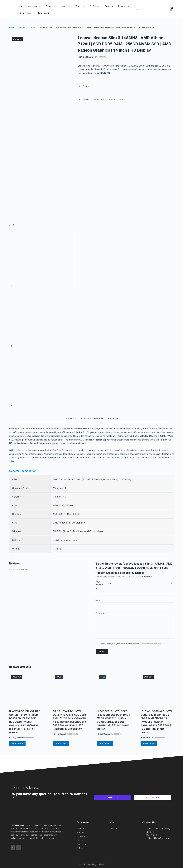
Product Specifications (92, 418)
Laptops (65, 6)
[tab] (71, 418)
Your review (102, 613)
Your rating (99, 583)
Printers (109, 6)
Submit (102, 651)
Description (71, 418)
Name (99, 588)
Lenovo (122, 100)
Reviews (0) (113, 418)
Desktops (51, 6)
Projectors (124, 6)
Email (99, 601)
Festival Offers (24, 13)
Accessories (34, 6)
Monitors (80, 6)
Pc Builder (95, 6)
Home (20, 6)
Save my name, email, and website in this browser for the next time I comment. (131, 644)
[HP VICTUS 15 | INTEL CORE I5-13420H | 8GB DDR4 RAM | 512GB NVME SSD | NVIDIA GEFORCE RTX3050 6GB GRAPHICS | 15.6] (113, 690)
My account (43, 13)
